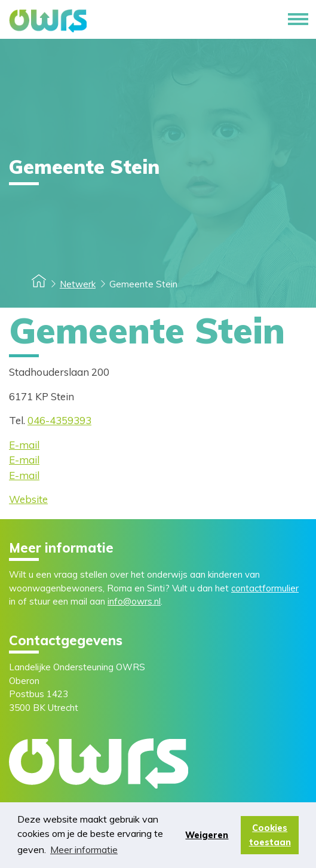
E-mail (24, 445)
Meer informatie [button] (84, 849)
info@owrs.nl (134, 601)
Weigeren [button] (207, 835)
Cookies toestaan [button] (270, 835)
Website (28, 499)
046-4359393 (59, 420)
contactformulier (265, 588)
